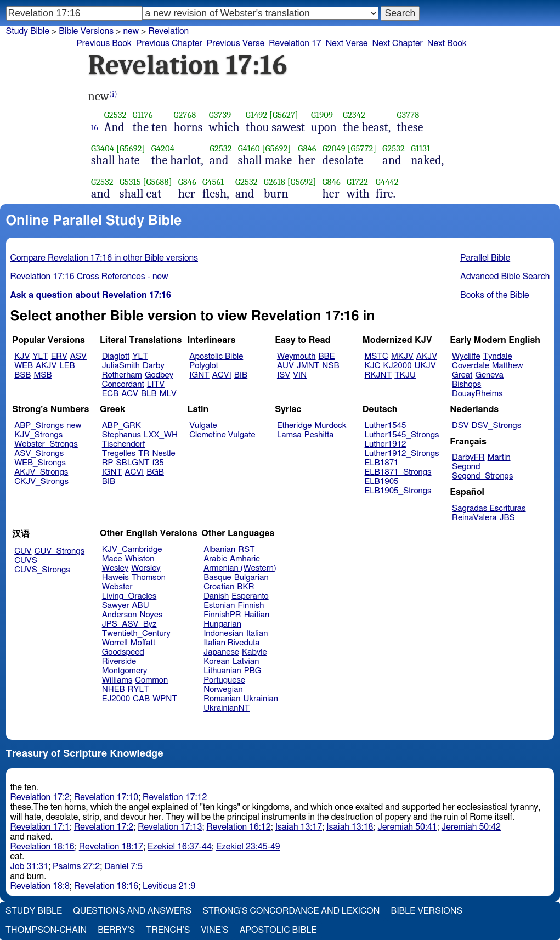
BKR (245, 587)
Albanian (219, 550)
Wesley (115, 568)
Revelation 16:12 (238, 827)
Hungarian (222, 624)
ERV (59, 356)
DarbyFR (468, 457)
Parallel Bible (485, 258)
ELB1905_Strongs (398, 491)
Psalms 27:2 (76, 866)
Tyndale (498, 356)
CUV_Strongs (60, 551)
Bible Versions (86, 31)
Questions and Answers (132, 911)
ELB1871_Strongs (398, 472)
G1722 (357, 182)
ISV (284, 375)
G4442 (387, 182)
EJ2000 (116, 699)
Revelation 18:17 (111, 847)
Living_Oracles (129, 596)
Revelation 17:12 (175, 797)
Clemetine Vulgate (222, 435)
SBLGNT (132, 463)
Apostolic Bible (278, 930)
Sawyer (116, 606)
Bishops (466, 384)
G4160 (249, 148)
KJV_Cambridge (132, 550)
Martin (499, 457)
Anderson (120, 615)
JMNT (308, 366)
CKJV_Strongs (41, 482)
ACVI (222, 375)
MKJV (402, 356)
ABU (140, 606)
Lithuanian (222, 671)
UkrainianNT (227, 708)
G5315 (130, 182)
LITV (156, 384)
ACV (130, 394)
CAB (141, 699)
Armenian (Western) (240, 568)
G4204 (163, 148)
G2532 (115, 115)
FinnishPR (222, 615)
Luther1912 (386, 444)
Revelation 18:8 (40, 886)
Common (151, 680)
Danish (216, 596)
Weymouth (296, 356)
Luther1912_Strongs (402, 454)
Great (462, 375)
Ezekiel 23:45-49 (248, 847)
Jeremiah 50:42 (471, 827)
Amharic (245, 559)
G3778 (408, 115)
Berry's (116, 930)
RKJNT (378, 375)
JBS (507, 518)
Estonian (219, 606)
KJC (373, 366)
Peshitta (319, 435)
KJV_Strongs (38, 435)
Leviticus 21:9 (169, 886)
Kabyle (254, 652)
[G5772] (362, 148)
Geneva (489, 375)
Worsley (146, 568)
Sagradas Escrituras (489, 508)
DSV (460, 426)
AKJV (46, 366)
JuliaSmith (121, 366)
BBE (327, 356)
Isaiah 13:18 (350, 827)
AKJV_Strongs (41, 472)
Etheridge (294, 426)
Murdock (330, 426)
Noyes (151, 615)
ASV (78, 356)
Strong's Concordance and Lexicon (291, 911)
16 (95, 127)
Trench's (168, 930)
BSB (22, 375)
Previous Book (104, 43)
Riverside (119, 662)
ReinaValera (474, 518)
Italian (257, 634)
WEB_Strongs (40, 463)
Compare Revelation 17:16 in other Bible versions (104, 258)
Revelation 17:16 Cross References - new (89, 277)
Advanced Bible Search (505, 277)
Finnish (251, 606)
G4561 (213, 182)
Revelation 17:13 (170, 827)
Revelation (168, 31)
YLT (40, 356)
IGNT (199, 375)
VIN (300, 375)
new (131, 31)
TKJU (405, 375)
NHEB (114, 689)
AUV (285, 366)
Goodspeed (123, 652)
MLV (168, 394)
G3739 (220, 115)
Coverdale (471, 366)
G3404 (103, 148)
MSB (43, 375)
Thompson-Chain (46, 930)
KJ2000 (398, 366)
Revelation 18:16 (43, 847)
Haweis (115, 578)
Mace (112, 559)
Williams (117, 680)
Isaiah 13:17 (299, 827)
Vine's (214, 930)
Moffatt (143, 643)
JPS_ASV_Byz (129, 624)
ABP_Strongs (39, 426)
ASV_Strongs (39, 454)
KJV (22, 356)
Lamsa (289, 435)
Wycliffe (466, 356)
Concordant (123, 384)
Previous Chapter (169, 43)
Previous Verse (236, 43)
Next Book (447, 43)
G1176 (143, 115)
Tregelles (119, 454)
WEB (24, 366)
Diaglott (116, 356)
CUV (23, 551)
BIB (241, 375)
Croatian (219, 587)
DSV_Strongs (497, 426)
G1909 (322, 115)
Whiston (140, 559)
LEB (67, 366)
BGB (155, 472)
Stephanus (121, 435)
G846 (307, 148)
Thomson (149, 578)
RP (108, 463)
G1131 (420, 148)
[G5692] (131, 148)
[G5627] (284, 115)
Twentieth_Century (136, 634)
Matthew (508, 366)
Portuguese (224, 680)
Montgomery (125, 671)
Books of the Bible (495, 295)
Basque (217, 578)
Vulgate (203, 426)
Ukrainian (261, 699)
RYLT (138, 689)
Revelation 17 (295, 43)
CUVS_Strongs (42, 570)
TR (144, 454)
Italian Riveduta (231, 643)
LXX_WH (161, 435)
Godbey (159, 375)
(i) (113, 94)
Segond (466, 467)
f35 (158, 463)
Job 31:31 (30, 866)
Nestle (163, 454)
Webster (117, 587)
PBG (253, 671)
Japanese (221, 652)
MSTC (377, 356)
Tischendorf (123, 444)
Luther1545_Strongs (402, 435)
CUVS (26, 561)
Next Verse (347, 43)
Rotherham (122, 375)
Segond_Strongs (482, 476)
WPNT (165, 699)
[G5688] (157, 182)
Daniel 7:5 (123, 866)
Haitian (257, 615)
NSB (330, 366)
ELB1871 (382, 463)
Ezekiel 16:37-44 (180, 847)
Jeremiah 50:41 (408, 827)
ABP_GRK (121, 426)
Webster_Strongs (46, 444)
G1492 (256, 115)
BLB (149, 394)
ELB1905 (382, 482)
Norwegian (223, 689)
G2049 (334, 148)
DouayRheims (477, 394)
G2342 (354, 115)
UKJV (425, 366)
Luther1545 (386, 426)
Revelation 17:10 (106, 797)
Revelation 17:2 (40, 797)
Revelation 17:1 (40, 827)
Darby (154, 366)
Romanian (222, 699)
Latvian (246, 662)
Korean (217, 662)
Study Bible (28, 31)
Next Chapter (398, 43)
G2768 (185, 115)
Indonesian (224, 634)
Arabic (215, 559)
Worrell (115, 643)
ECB (110, 394)
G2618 (275, 182)
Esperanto (250, 596)
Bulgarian (251, 578)
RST (247, 550)
